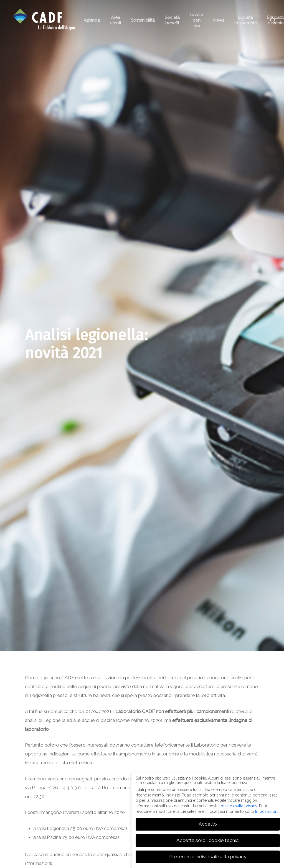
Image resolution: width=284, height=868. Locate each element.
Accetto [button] (208, 824)
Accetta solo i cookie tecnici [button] (208, 840)
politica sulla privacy (239, 806)
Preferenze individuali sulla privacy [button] (208, 856)
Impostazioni (267, 811)
